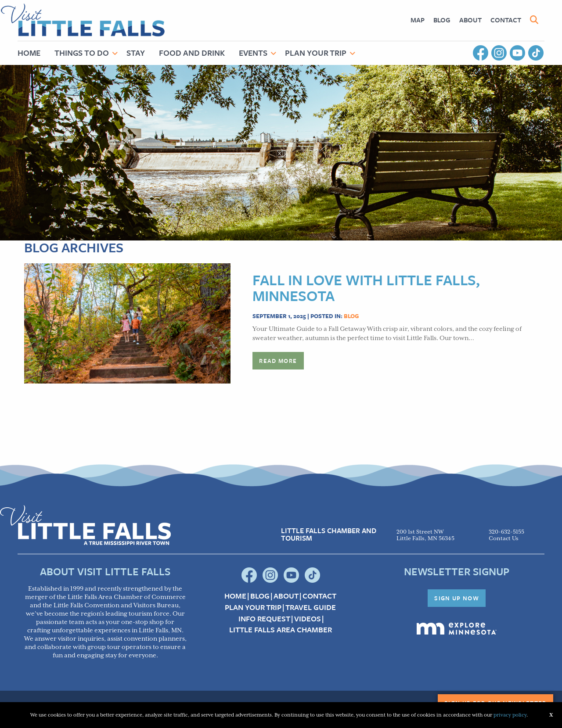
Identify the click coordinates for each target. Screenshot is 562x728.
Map (418, 20)
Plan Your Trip (316, 53)
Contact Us (504, 539)
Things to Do (82, 53)
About (470, 20)
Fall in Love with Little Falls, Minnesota (366, 287)
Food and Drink (192, 53)
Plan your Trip (253, 607)
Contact (506, 20)
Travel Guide (311, 607)
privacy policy (510, 715)
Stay (136, 53)
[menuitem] (418, 20)
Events (253, 53)
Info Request (264, 619)
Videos (308, 619)
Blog (442, 20)
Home (29, 53)
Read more (278, 361)
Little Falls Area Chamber (281, 630)
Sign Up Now (457, 598)
